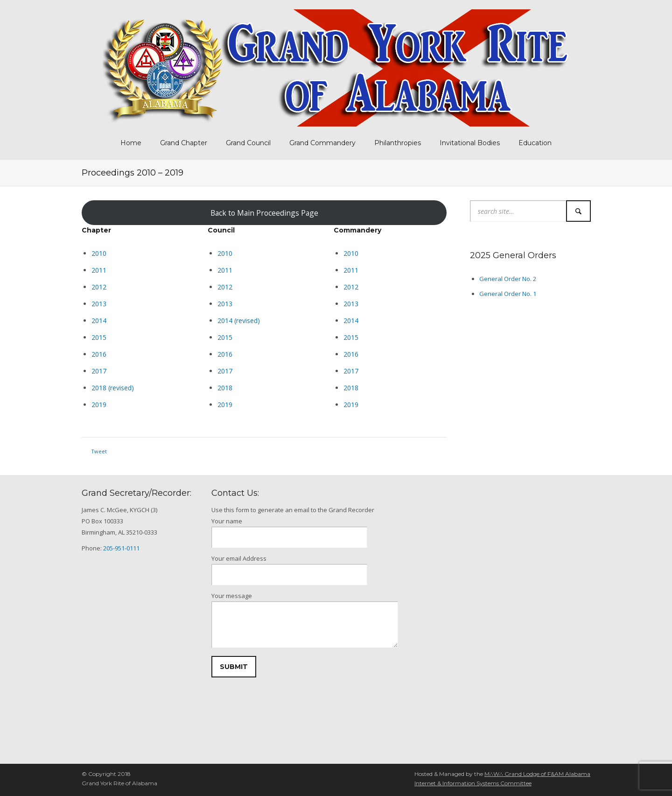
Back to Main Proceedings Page (264, 213)
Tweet (99, 451)
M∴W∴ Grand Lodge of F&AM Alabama (537, 774)
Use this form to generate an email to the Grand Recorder (293, 510)
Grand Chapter (184, 143)
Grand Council (248, 143)
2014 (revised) (239, 321)
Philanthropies (398, 143)
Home (131, 143)
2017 (99, 371)
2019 (99, 405)
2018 (225, 388)
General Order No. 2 (508, 279)
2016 (225, 354)
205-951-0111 (121, 548)
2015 (99, 337)
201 (97, 354)
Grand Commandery (322, 143)
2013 (99, 304)
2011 (99, 270)
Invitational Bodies (470, 143)
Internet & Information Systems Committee (473, 783)
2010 (99, 253)
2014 (99, 321)
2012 (99, 287)
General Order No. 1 (508, 294)
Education (535, 143)
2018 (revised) (113, 388)
